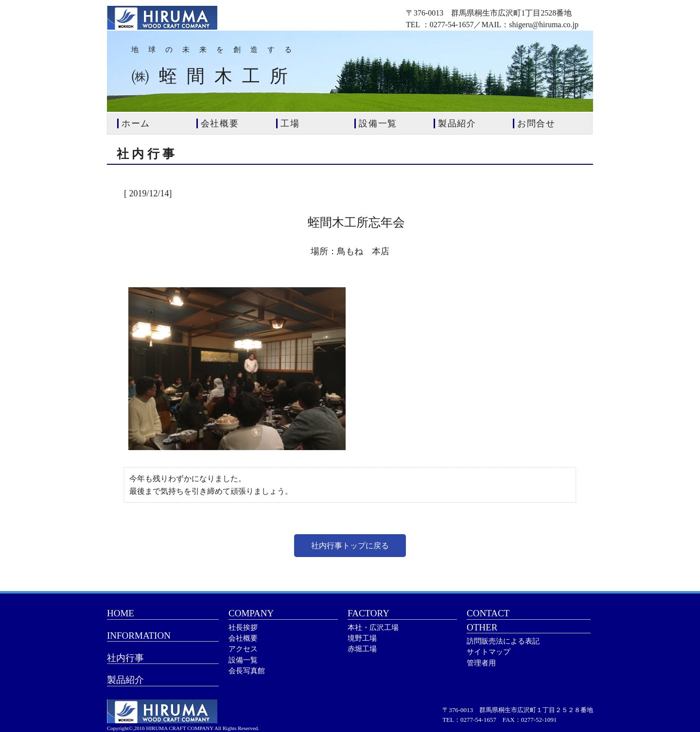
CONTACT (488, 613)
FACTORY (368, 613)
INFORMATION (139, 636)
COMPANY (251, 613)
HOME (121, 613)
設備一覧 (243, 660)
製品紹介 (125, 680)
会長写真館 (247, 671)
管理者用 (481, 663)
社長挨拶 (243, 627)
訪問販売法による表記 (503, 641)
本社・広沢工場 (373, 627)
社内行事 (125, 658)
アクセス (243, 649)
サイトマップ (489, 652)
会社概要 (243, 638)
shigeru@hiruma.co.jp (544, 25)
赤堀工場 (362, 649)
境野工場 (362, 638)
